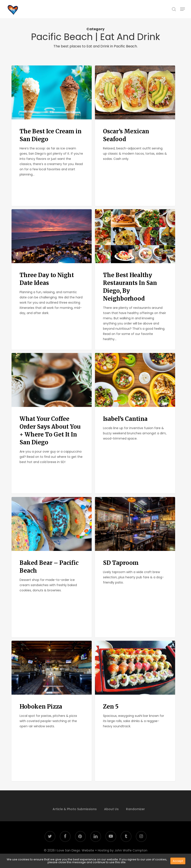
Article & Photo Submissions (75, 809)
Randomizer (135, 809)
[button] (183, 9)
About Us (111, 809)
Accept (178, 861)
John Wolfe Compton (131, 850)
